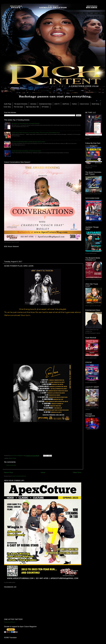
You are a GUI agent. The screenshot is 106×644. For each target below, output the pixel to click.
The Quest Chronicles (21, 104)
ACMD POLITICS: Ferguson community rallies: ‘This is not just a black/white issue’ (36, 133)
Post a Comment (11, 465)
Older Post (77, 472)
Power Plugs (12, 458)
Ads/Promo (66, 104)
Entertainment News (45, 104)
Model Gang (95, 104)
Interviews (33, 104)
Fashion (74, 104)
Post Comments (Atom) (19, 476)
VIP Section (45, 107)
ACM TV (57, 104)
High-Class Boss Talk (32, 107)
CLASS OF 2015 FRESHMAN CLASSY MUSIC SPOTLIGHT (28, 142)
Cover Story (7, 107)
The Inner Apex (18, 107)
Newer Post (9, 472)
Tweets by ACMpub (10, 622)
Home (43, 472)
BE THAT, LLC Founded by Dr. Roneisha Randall (25, 123)
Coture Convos (84, 104)
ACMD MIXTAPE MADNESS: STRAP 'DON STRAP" (26, 151)
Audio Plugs (8, 104)
